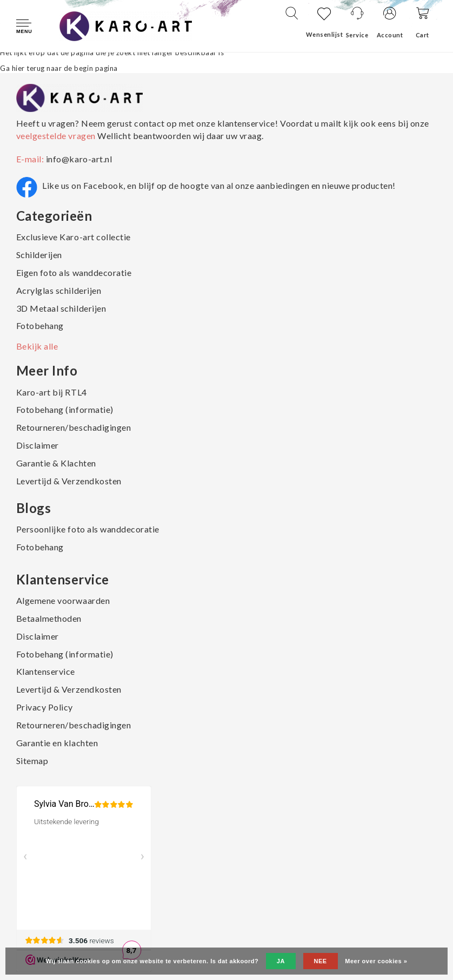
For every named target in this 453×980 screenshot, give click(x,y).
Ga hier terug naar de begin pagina (59, 68)
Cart (422, 35)
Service (357, 35)
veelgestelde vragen (57, 136)
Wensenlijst (325, 34)
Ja (281, 961)
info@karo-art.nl (79, 159)
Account (390, 35)
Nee (321, 961)
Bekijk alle (37, 346)
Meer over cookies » (376, 961)
